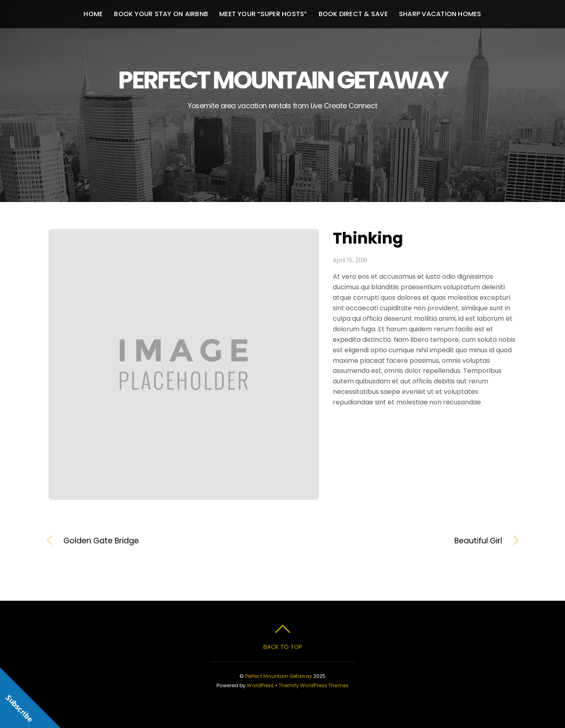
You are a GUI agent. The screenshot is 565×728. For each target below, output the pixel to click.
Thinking (368, 238)
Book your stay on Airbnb (161, 14)
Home (93, 14)
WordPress (260, 685)
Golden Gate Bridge (101, 541)
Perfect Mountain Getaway (279, 676)
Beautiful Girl (399, 541)
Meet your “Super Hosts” (263, 14)
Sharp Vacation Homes (440, 14)
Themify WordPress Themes (314, 685)
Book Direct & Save (353, 14)
